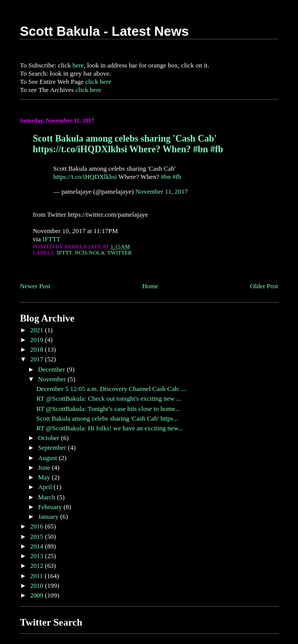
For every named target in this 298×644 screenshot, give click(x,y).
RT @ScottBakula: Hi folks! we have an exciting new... (109, 428)
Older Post (264, 286)
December (52, 369)
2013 (38, 556)
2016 (38, 526)
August (48, 458)
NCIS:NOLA (90, 252)
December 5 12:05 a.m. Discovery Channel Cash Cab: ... (111, 389)
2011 (38, 576)
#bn (166, 177)
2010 (38, 585)
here (78, 65)
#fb (177, 177)
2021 (38, 330)
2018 (38, 349)
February (51, 507)
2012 (38, 566)
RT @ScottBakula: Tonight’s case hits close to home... (108, 409)
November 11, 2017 (162, 191)
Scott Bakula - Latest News (104, 31)
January (49, 516)
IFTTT (51, 239)
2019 (38, 340)
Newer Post (35, 286)
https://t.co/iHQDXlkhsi (85, 177)
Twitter (119, 252)
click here (98, 82)
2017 (38, 359)
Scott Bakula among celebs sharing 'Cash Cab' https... (107, 418)
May (45, 477)
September (53, 447)
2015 (38, 536)
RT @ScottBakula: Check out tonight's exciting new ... (109, 398)
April (46, 487)
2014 (38, 546)
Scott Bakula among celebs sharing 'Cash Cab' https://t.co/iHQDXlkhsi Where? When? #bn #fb (128, 144)
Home (151, 286)
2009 (38, 595)
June (45, 467)
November (53, 379)
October (49, 438)
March (47, 497)
